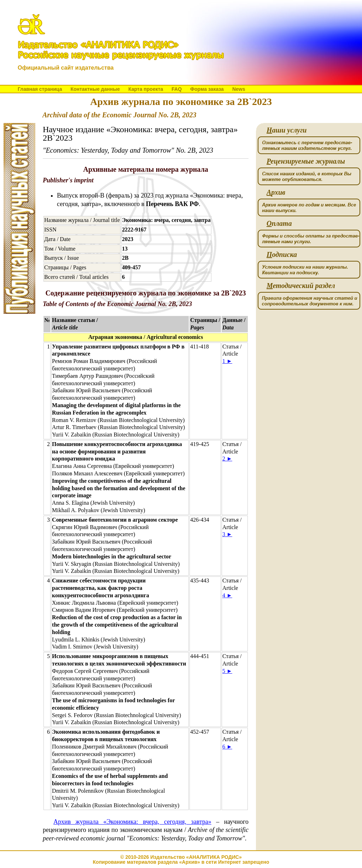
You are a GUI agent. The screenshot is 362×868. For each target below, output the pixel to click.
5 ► (227, 671)
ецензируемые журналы (306, 161)
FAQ (177, 89)
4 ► (227, 595)
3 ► (227, 534)
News (239, 89)
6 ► (227, 747)
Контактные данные (95, 89)
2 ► (227, 459)
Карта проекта (146, 89)
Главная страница (40, 89)
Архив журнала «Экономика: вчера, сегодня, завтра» (132, 822)
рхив (276, 192)
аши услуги (287, 130)
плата (279, 224)
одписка (282, 255)
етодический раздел (301, 286)
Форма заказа (207, 89)
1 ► (227, 361)
